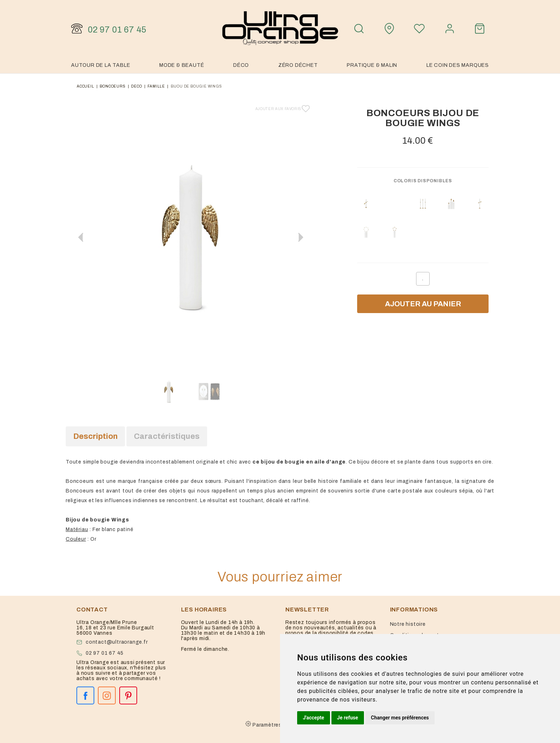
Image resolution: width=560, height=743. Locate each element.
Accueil (86, 86)
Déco (241, 65)
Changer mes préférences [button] (400, 718)
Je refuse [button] (348, 718)
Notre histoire (408, 624)
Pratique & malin (372, 65)
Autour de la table (101, 65)
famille (156, 86)
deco (136, 86)
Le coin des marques (458, 65)
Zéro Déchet (298, 65)
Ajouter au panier (423, 304)
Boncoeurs (112, 86)
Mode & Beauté (182, 65)
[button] (301, 237)
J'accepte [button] (314, 718)
